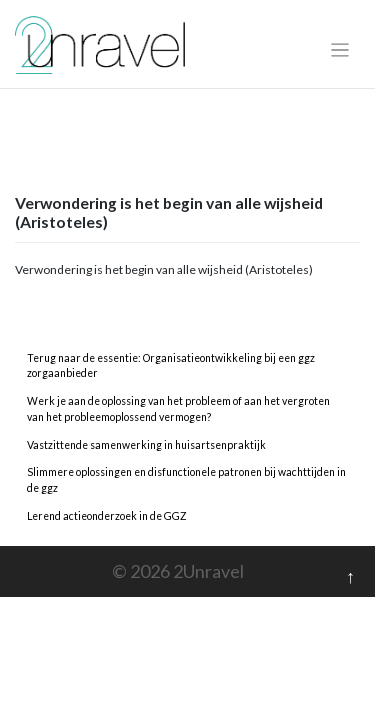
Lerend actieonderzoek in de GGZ (107, 516)
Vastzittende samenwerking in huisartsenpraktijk (146, 445)
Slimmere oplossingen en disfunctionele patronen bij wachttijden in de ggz (186, 480)
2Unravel (208, 571)
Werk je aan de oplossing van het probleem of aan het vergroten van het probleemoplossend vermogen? (178, 409)
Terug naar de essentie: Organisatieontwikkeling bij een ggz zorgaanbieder (171, 366)
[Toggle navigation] (340, 50)
